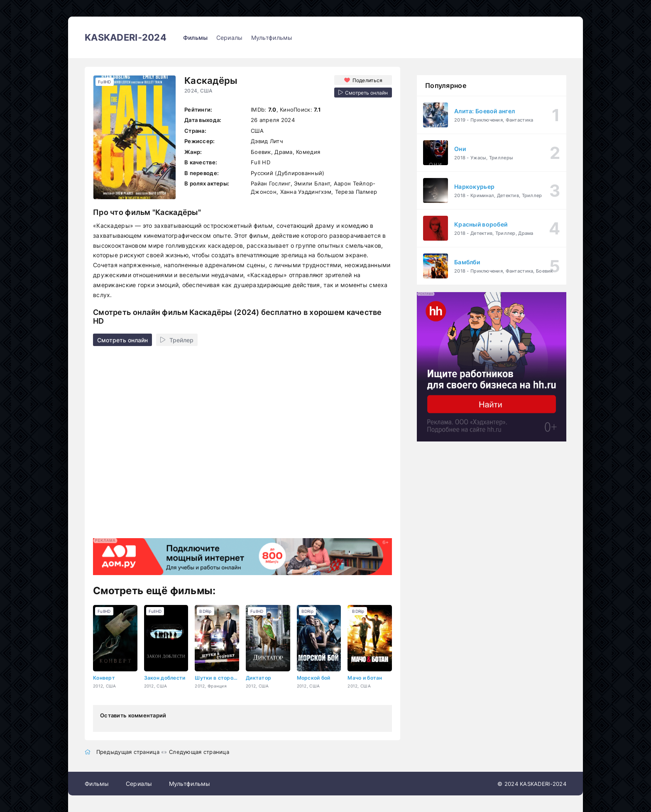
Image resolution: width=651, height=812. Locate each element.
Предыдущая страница (128, 752)
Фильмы (196, 38)
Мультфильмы (272, 38)
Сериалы (230, 38)
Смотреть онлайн (122, 340)
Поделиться (368, 80)
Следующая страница (199, 752)
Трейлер (177, 340)
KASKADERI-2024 (126, 37)
